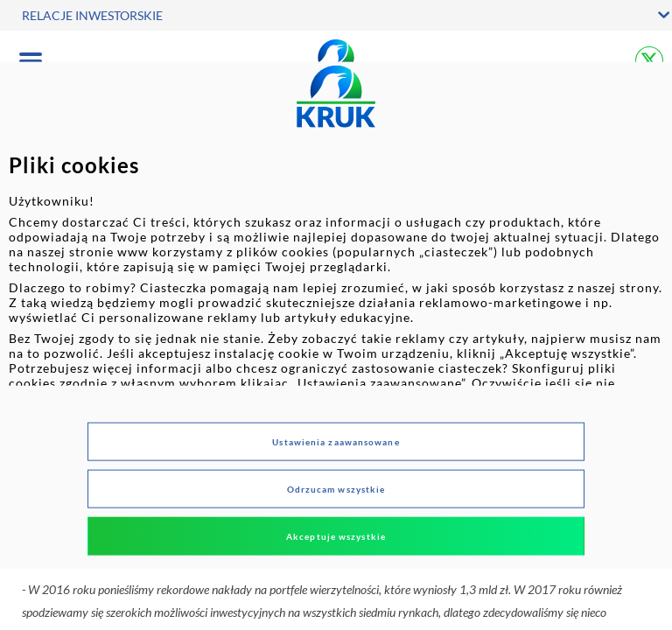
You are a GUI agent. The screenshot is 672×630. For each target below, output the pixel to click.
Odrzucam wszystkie (336, 488)
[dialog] (336, 315)
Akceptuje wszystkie (336, 535)
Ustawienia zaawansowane (336, 441)
